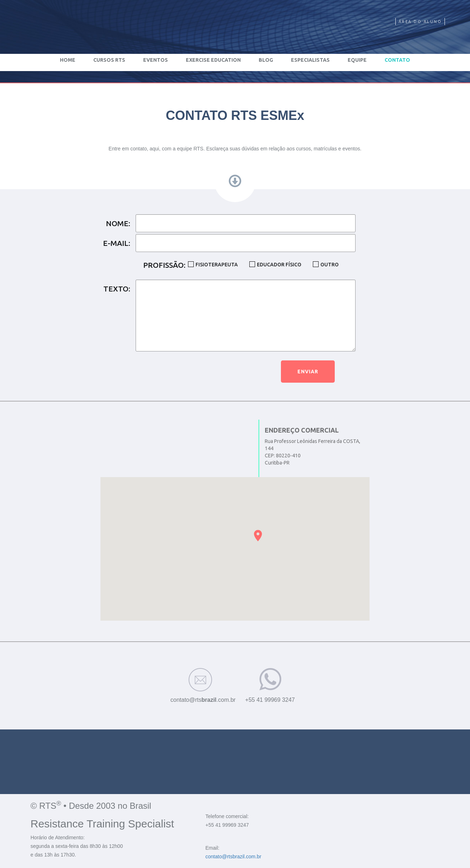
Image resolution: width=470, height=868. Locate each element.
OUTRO (330, 265)
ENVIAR (308, 372)
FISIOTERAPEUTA (217, 265)
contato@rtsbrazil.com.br (234, 857)
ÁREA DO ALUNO (420, 22)
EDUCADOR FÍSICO (279, 265)
